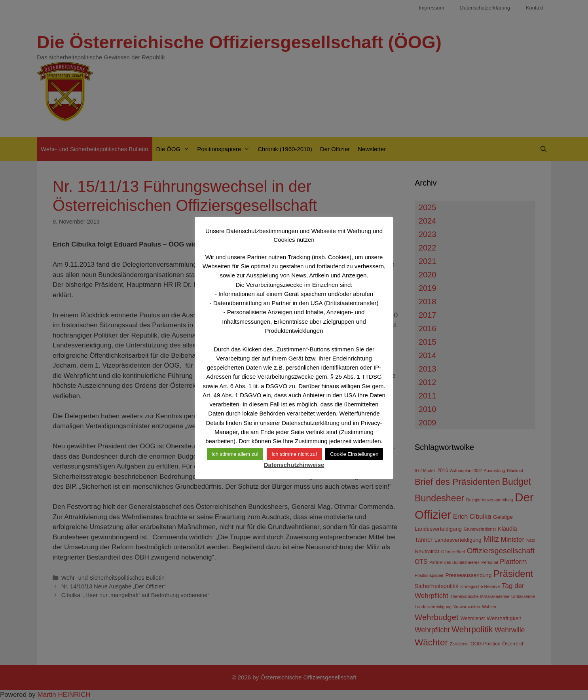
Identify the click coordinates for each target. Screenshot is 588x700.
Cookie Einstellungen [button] (354, 454)
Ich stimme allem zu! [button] (235, 454)
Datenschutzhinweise (294, 465)
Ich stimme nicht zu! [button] (294, 454)
